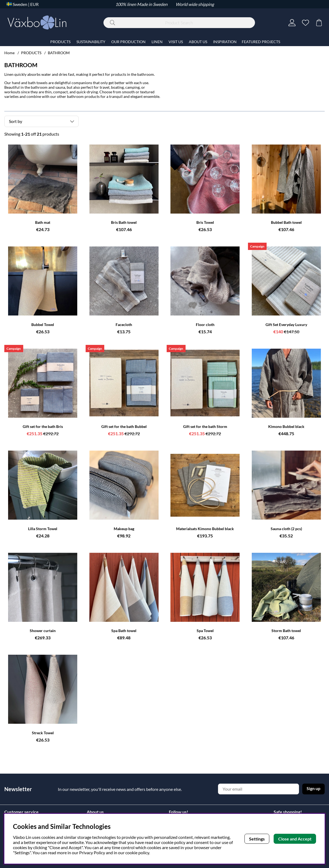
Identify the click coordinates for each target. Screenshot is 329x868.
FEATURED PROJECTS (261, 42)
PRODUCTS (31, 53)
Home (9, 53)
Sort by (16, 121)
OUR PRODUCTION (128, 42)
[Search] (179, 23)
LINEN (157, 42)
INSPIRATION (225, 42)
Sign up (313, 788)
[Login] (292, 23)
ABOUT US (198, 42)
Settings (257, 839)
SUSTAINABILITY (91, 42)
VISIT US (176, 42)
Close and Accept (295, 839)
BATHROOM (59, 53)
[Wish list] (305, 23)
